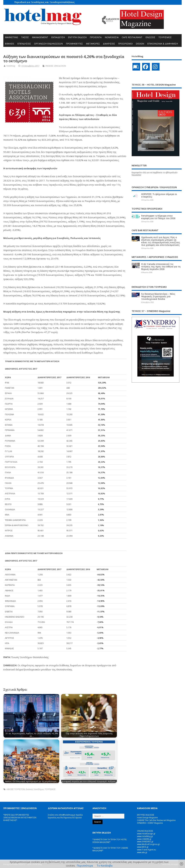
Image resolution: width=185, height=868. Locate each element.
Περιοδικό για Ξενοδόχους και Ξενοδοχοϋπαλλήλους (44, 2)
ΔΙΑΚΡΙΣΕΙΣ (109, 44)
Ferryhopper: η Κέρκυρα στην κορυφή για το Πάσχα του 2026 (158, 217)
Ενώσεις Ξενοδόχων (35, 789)
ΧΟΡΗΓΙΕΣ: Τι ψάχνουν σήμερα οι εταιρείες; (159, 195)
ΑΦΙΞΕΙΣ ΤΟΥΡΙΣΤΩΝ (16, 789)
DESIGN (140, 44)
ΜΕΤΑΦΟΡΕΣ (93, 44)
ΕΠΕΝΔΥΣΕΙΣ (24, 44)
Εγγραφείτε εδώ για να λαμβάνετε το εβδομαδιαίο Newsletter (155, 174)
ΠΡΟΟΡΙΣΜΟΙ (125, 44)
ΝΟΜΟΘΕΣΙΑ (112, 37)
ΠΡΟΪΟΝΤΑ (96, 37)
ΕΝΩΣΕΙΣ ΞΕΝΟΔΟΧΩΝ (56, 66)
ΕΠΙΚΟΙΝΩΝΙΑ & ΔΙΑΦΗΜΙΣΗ (163, 44)
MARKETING (11, 37)
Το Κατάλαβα (105, 866)
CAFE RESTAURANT (132, 37)
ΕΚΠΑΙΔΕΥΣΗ (58, 37)
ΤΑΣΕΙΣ (25, 37)
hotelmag (11, 66)
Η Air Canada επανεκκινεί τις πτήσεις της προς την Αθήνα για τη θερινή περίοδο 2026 (161, 267)
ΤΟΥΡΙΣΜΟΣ (165, 37)
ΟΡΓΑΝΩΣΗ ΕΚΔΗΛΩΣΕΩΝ (48, 44)
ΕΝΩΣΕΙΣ (150, 37)
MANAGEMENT (40, 37)
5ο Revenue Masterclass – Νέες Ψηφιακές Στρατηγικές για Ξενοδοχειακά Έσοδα (158, 296)
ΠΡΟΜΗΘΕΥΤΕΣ (74, 44)
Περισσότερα (85, 866)
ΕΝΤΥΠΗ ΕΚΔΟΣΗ (77, 37)
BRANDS (10, 44)
